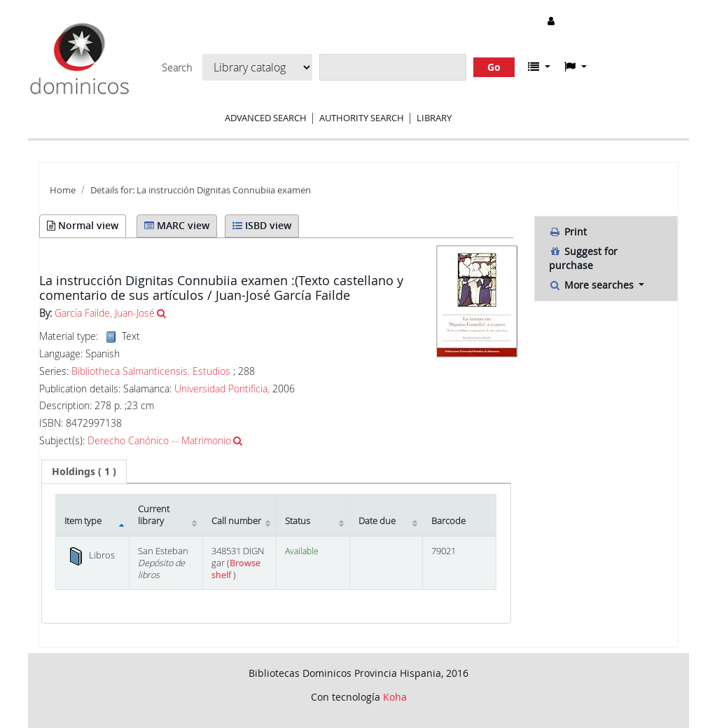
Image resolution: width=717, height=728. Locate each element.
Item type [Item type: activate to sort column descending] (83, 521)
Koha (395, 697)
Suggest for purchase (583, 258)
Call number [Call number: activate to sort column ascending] (236, 521)
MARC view (177, 225)
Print (568, 232)
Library (434, 118)
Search (177, 68)
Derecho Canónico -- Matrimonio (159, 440)
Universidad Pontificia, (222, 389)
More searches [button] (593, 285)
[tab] (84, 472)
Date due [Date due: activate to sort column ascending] (377, 521)
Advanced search (266, 118)
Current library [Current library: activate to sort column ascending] (154, 515)
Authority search (362, 118)
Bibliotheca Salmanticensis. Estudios (151, 371)
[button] (539, 67)
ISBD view (262, 225)
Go (494, 67)
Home (63, 190)
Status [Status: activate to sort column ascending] (298, 521)
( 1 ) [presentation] (84, 471)
